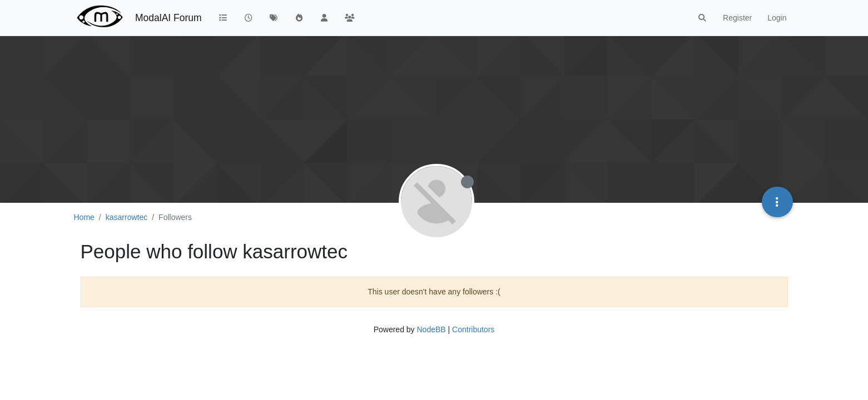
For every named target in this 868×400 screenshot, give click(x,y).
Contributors (473, 329)
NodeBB (431, 329)
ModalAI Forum (168, 18)
